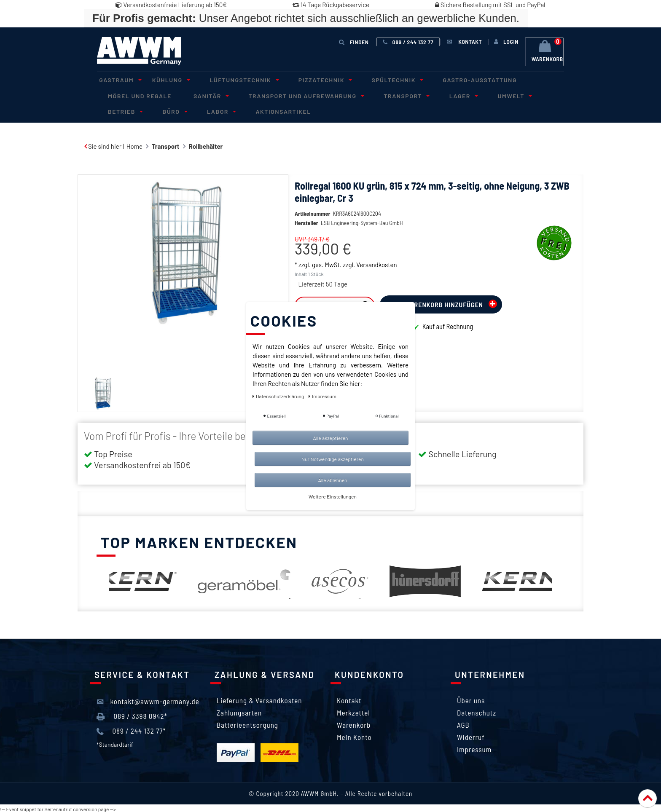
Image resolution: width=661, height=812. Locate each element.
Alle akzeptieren (330, 438)
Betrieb (536, 95)
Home (134, 145)
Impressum (474, 748)
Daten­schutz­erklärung (279, 396)
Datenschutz (477, 711)
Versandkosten (376, 276)
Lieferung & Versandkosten (259, 699)
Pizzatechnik (308, 79)
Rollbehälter (206, 145)
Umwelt (487, 95)
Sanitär (203, 95)
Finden (354, 42)
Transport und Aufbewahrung (293, 95)
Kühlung (163, 79)
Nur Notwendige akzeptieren (333, 459)
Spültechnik (375, 79)
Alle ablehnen (332, 480)
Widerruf (471, 735)
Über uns (471, 699)
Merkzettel (353, 711)
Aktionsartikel (216, 110)
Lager (441, 95)
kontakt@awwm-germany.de (148, 700)
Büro (117, 110)
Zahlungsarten (239, 711)
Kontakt (349, 699)
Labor (158, 110)
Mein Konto (354, 735)
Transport (388, 95)
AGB (463, 723)
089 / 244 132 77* (131, 730)
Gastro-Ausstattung (454, 79)
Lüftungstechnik (231, 79)
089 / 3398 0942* (132, 715)
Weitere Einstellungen (333, 496)
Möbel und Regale (137, 95)
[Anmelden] (505, 42)
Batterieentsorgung (247, 723)
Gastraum (117, 79)
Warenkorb (354, 723)
